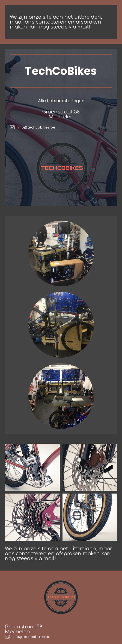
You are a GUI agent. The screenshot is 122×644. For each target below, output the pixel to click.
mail (83, 27)
